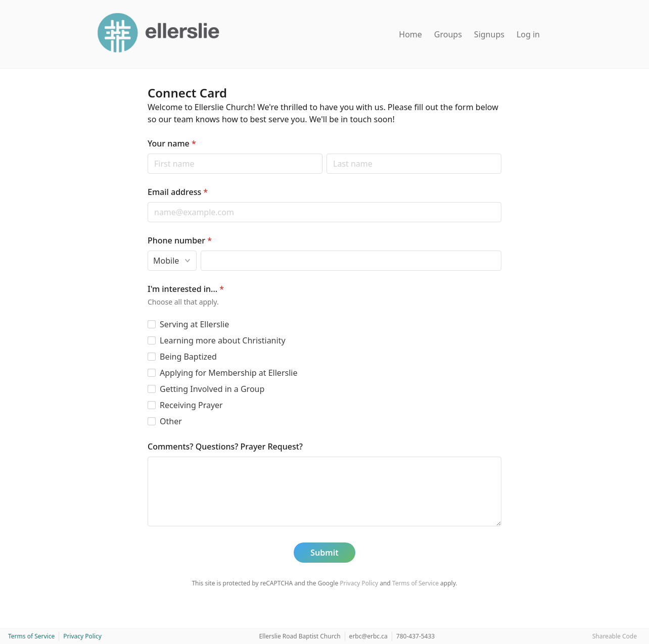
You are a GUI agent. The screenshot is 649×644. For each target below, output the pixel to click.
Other (171, 421)
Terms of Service (415, 583)
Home (410, 34)
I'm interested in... (186, 289)
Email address (178, 192)
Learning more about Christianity (223, 340)
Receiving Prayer (191, 405)
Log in (528, 34)
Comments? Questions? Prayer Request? (225, 447)
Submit (324, 553)
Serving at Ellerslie (194, 324)
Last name (326, 153)
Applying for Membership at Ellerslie (228, 373)
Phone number (180, 240)
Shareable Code (615, 636)
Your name (172, 143)
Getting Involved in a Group (212, 389)
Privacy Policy (359, 583)
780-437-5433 (415, 636)
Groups (448, 34)
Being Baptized (188, 357)
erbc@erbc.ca (368, 636)
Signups (489, 34)
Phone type (147, 250)
